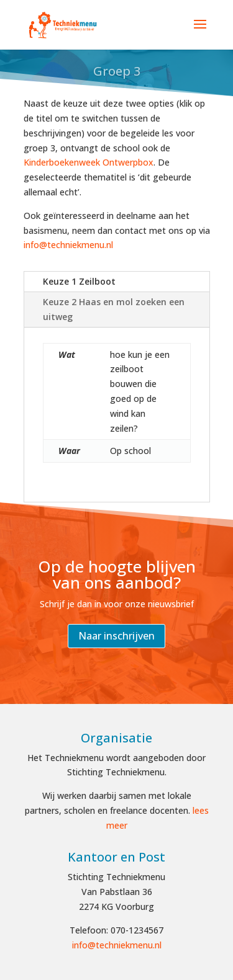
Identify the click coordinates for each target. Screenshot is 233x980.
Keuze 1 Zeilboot (79, 281)
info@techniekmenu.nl (68, 245)
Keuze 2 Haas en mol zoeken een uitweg (114, 309)
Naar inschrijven (116, 636)
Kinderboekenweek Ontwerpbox (89, 162)
